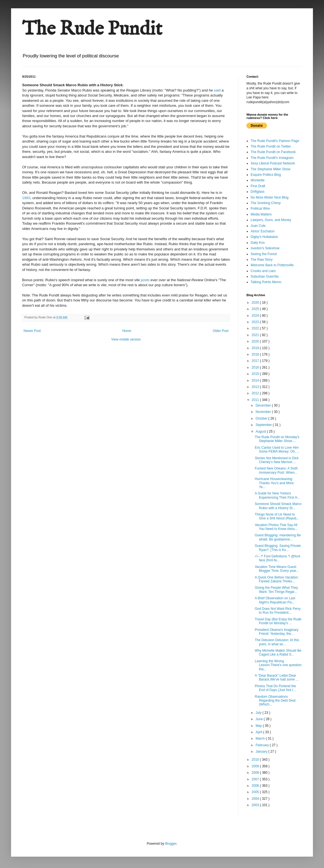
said (217, 90)
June (260, 719)
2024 (256, 316)
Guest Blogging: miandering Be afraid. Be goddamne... (278, 537)
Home (127, 331)
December (264, 405)
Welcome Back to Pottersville (272, 265)
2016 (256, 367)
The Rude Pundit (92, 29)
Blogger (171, 844)
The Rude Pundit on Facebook (273, 152)
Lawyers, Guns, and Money (271, 220)
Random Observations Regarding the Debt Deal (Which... (275, 701)
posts (145, 280)
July (259, 713)
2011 (256, 400)
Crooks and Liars (263, 271)
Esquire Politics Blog (266, 175)
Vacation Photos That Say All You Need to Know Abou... (276, 527)
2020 (256, 341)
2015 (256, 374)
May (259, 726)
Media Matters (261, 214)
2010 (256, 760)
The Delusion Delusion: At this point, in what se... (277, 642)
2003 (256, 805)
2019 (256, 348)
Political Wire (260, 209)
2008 (256, 773)
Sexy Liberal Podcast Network (273, 163)
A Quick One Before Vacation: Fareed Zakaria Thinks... (277, 579)
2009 (256, 766)
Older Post (221, 331)
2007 (256, 779)
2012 (256, 393)
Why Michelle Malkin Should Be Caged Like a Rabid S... (278, 653)
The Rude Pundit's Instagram (272, 158)
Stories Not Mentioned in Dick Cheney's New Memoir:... (277, 460)
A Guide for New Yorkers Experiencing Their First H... (277, 495)
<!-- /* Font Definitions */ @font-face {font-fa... (278, 558)
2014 (256, 380)
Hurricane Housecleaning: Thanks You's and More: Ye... (275, 483)
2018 (256, 354)
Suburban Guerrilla (265, 276)
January (262, 752)
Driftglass (258, 192)
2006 (256, 786)
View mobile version (126, 339)
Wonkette (258, 180)
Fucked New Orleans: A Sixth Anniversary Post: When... (276, 470)
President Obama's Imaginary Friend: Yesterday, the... (277, 632)
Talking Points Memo (266, 282)
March (261, 738)
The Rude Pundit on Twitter (271, 146)
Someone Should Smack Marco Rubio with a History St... (278, 506)
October (262, 418)
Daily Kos (258, 243)
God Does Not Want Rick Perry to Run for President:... (278, 611)
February (263, 745)
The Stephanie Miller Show (270, 169)
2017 (256, 361)
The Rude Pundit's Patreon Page (275, 141)
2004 (256, 799)
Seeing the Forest (264, 254)
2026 (256, 303)
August (261, 432)
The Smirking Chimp (266, 203)
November (264, 412)
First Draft (258, 186)
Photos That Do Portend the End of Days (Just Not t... (275, 688)
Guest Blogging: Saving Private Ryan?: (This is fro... (278, 548)
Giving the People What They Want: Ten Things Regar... (276, 590)
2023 (256, 322)
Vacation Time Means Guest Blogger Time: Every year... (277, 569)
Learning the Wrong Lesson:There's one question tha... (278, 665)
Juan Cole (258, 226)
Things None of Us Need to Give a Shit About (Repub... (277, 516)
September (264, 425)
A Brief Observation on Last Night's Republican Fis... (275, 600)
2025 (256, 309)
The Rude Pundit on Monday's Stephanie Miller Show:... (277, 439)
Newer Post (32, 331)
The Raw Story (262, 260)
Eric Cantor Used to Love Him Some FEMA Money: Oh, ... (277, 450)
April (259, 732)
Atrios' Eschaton (263, 231)
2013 (256, 387)
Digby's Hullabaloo (264, 237)
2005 (256, 792)
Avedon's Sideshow (265, 248)
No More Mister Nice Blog (270, 197)
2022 (256, 328)
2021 (256, 335)
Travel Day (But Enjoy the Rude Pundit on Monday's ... (278, 621)
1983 (26, 198)
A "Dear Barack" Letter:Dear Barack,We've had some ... (277, 677)
